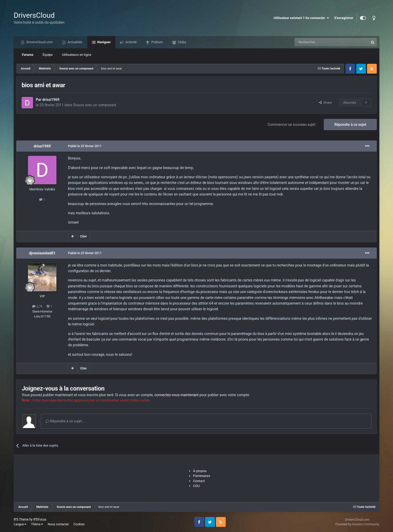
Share (325, 103)
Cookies (79, 524)
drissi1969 (51, 100)
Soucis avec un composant (95, 105)
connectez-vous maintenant (177, 395)
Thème (37, 524)
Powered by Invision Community (357, 524)
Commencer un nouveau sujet (291, 125)
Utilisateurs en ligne (77, 55)
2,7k (37, 306)
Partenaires (202, 476)
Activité (131, 42)
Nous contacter (58, 524)
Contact (199, 481)
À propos (200, 471)
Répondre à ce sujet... (65, 421)
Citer (83, 236)
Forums (28, 55)
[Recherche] (321, 42)
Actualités (75, 42)
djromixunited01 (42, 253)
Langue (20, 524)
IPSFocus (40, 519)
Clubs (182, 42)
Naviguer (104, 42)
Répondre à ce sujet (350, 125)
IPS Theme (21, 519)
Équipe (48, 55)
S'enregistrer (344, 18)
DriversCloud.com (39, 42)
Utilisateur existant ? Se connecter (301, 18)
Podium (157, 42)
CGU (196, 486)
